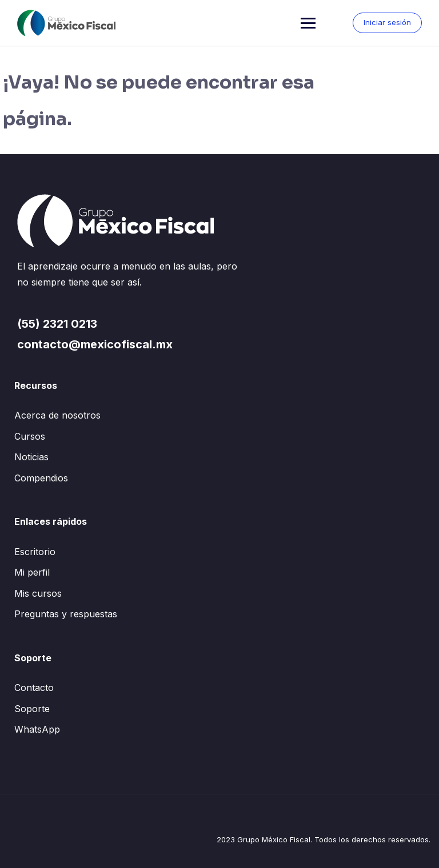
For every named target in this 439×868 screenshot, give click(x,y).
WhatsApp (37, 729)
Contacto (34, 688)
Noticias (31, 457)
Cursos (30, 436)
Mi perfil (32, 572)
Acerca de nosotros (57, 415)
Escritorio (35, 552)
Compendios (41, 478)
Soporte (32, 709)
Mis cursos (38, 593)
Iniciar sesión (387, 22)
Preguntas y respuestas (66, 614)
